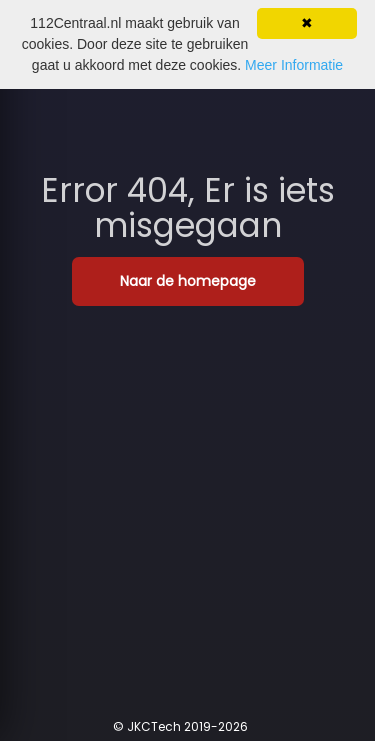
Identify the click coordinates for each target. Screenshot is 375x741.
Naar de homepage (188, 281)
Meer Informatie (294, 65)
